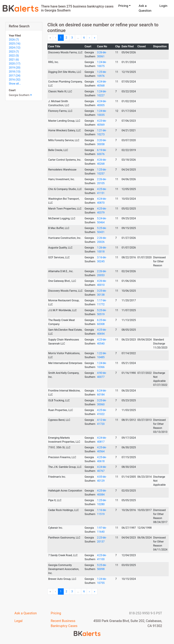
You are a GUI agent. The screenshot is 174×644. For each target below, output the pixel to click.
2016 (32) (15, 80)
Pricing (56, 613)
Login (163, 6)
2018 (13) (15, 72)
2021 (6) (14, 60)
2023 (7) (14, 52)
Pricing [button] (123, 6)
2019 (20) (15, 68)
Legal (19, 621)
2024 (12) (15, 48)
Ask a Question (145, 8)
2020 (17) (15, 64)
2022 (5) (14, 56)
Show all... (15, 84)
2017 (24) (15, 76)
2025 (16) (15, 44)
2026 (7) (14, 40)
